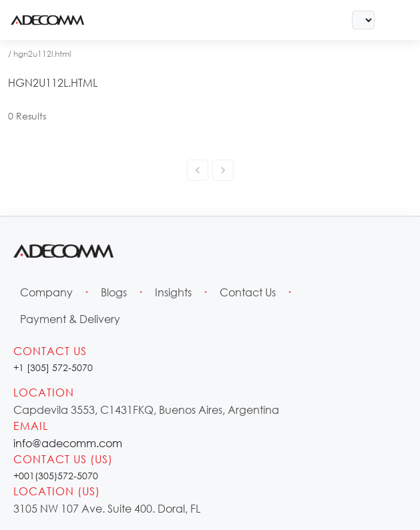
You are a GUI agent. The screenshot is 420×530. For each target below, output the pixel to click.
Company (46, 292)
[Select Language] (363, 20)
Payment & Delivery (70, 319)
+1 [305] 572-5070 (53, 367)
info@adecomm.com (68, 443)
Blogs (114, 292)
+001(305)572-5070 (56, 476)
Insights (173, 292)
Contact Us (248, 292)
